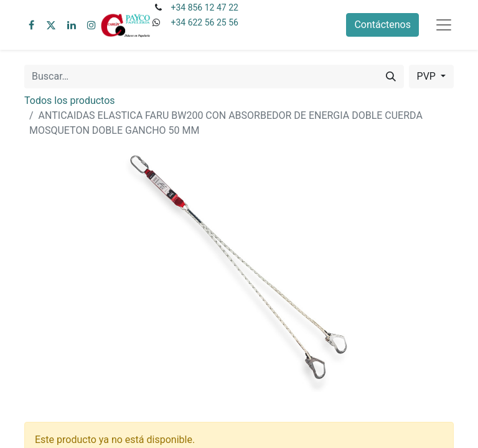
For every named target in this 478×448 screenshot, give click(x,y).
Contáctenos (382, 25)
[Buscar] (391, 77)
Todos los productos (70, 100)
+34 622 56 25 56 (204, 22)
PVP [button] (428, 76)
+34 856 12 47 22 (204, 7)
